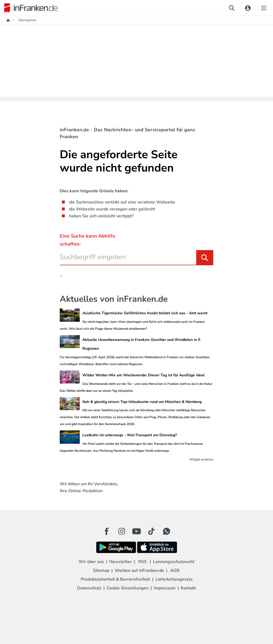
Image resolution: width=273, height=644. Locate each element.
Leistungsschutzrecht (174, 562)
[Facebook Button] (107, 531)
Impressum (165, 588)
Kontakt (188, 588)
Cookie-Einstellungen (128, 588)
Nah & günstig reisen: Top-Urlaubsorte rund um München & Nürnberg (142, 402)
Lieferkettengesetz (174, 579)
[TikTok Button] (151, 531)
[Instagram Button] (122, 533)
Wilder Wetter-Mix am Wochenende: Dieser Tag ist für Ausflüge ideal (143, 375)
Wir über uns (91, 562)
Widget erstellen (201, 459)
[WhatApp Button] (166, 531)
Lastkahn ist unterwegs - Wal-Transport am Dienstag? (130, 435)
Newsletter (121, 562)
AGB (175, 570)
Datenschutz (89, 588)
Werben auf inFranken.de (139, 570)
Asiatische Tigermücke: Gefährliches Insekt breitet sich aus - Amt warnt (145, 313)
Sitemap (101, 570)
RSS (142, 562)
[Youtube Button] (136, 531)
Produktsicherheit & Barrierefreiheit (115, 579)
